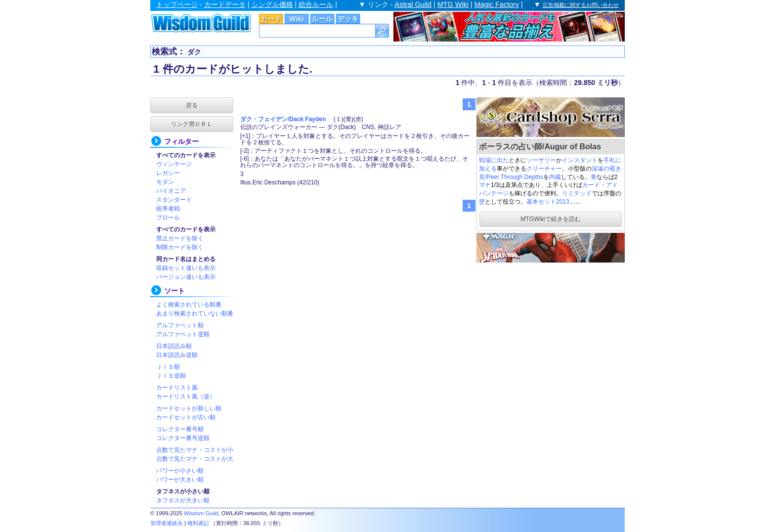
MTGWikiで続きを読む (550, 219)
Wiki (296, 19)
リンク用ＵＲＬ (192, 124)
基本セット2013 (548, 202)
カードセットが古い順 (186, 417)
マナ (485, 185)
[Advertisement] (551, 326)
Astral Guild (413, 4)
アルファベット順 (180, 325)
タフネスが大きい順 (183, 500)
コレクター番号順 (180, 429)
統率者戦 (168, 209)
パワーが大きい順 (180, 480)
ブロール (168, 218)
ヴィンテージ (174, 164)
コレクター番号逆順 (183, 438)
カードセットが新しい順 (189, 408)
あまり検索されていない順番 (195, 313)
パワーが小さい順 (180, 471)
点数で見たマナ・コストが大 (195, 459)
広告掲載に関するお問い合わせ (581, 5)
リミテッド (577, 193)
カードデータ (225, 4)
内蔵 (555, 177)
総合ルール (316, 4)
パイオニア (171, 191)
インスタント (580, 160)
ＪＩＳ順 (168, 367)
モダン (165, 182)
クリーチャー (544, 169)
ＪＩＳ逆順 (171, 376)
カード (271, 19)
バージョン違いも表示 (186, 277)
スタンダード (174, 200)
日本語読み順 (174, 346)
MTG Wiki (453, 4)
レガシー (168, 173)
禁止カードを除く (180, 238)
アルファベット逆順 (183, 334)
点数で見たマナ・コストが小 (195, 450)
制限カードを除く (180, 247)
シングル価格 (272, 4)
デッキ (348, 19)
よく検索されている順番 (189, 305)
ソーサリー (541, 160)
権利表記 (198, 523)
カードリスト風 (177, 388)
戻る (192, 105)
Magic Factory (497, 4)
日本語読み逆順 (177, 355)
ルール (322, 19)
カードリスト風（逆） (186, 397)
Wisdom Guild (201, 513)
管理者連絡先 (167, 523)
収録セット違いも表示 (186, 268)
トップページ (177, 4)
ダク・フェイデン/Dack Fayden (283, 119)
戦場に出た (494, 160)
